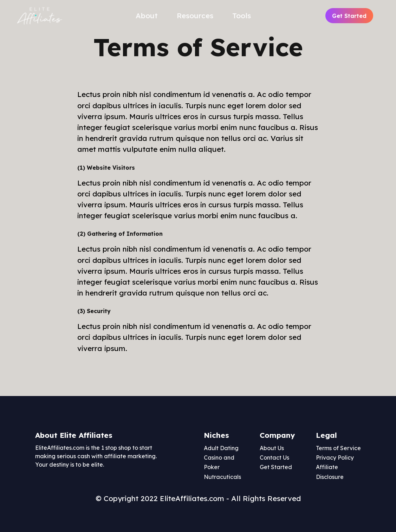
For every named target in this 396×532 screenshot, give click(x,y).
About (147, 15)
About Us (272, 448)
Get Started (349, 16)
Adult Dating (221, 448)
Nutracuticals (222, 477)
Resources (195, 15)
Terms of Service (338, 448)
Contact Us (274, 458)
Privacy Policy (335, 458)
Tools (242, 15)
